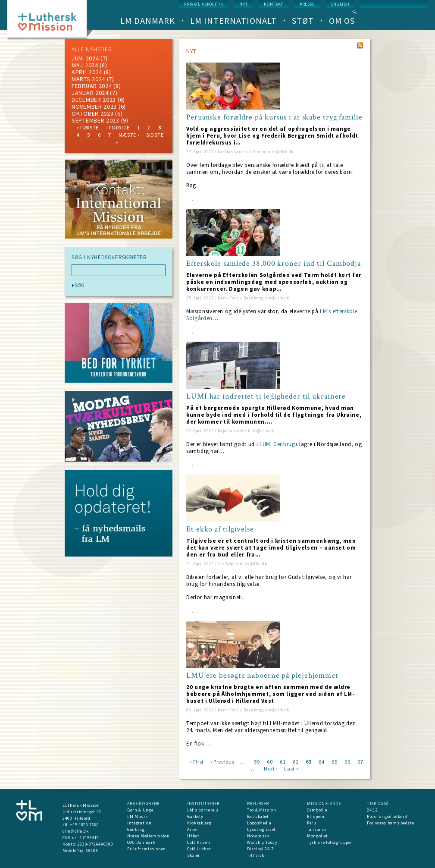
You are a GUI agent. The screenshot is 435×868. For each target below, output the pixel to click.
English (340, 4)
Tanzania (316, 829)
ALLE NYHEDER (91, 49)
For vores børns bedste (390, 823)
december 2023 (94, 100)
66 (347, 761)
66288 (92, 851)
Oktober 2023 (92, 113)
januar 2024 (90, 93)
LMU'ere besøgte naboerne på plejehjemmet (262, 676)
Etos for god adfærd (387, 816)
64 (321, 761)
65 (334, 761)
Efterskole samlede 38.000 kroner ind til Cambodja (274, 264)
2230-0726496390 (95, 844)
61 (283, 761)
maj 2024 (85, 65)
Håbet (193, 836)
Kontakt (274, 4)
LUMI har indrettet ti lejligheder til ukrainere (266, 396)
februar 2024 (92, 86)
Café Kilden (199, 842)
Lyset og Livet (261, 829)
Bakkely (195, 816)
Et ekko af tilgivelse (220, 529)
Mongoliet (318, 836)
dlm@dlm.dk (76, 831)
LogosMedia (259, 823)
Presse (307, 4)
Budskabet (258, 816)
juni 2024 (85, 58)
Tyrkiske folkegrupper (330, 842)
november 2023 (94, 107)
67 (360, 761)
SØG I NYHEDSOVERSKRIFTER (109, 258)
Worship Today (262, 842)
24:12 (372, 810)
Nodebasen (258, 836)
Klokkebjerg (199, 823)
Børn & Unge (140, 810)
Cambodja (317, 810)
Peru (312, 823)
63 (308, 761)
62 (296, 761)
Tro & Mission (261, 810)
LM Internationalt (233, 20)
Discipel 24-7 (260, 849)
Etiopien (316, 816)
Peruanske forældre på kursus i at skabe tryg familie (274, 117)
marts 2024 (88, 79)
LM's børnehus (203, 810)
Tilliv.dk (256, 855)
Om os (342, 20)
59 (257, 761)
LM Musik (137, 816)
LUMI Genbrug (277, 444)
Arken (193, 829)
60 (270, 761)
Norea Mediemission (149, 836)
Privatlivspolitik (203, 4)
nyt (243, 4)
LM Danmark (148, 20)
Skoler (194, 855)
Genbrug (136, 829)
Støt (303, 20)
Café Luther (199, 849)
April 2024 (87, 72)
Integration (139, 823)
